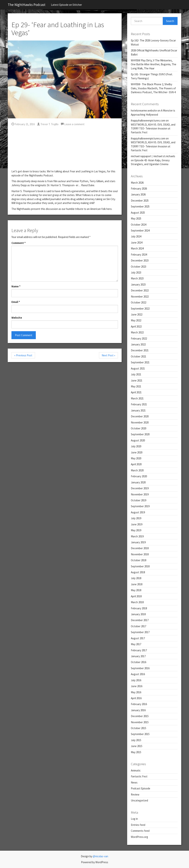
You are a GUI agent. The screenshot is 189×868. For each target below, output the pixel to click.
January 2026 (138, 194)
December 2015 (140, 716)
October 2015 (139, 728)
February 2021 (139, 404)
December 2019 (140, 488)
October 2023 (139, 267)
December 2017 (140, 620)
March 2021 (137, 398)
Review (135, 794)
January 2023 (138, 284)
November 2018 (140, 554)
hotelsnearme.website (144, 110)
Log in (134, 819)
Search (170, 21)
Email (16, 302)
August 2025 (138, 213)
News (134, 782)
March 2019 (137, 536)
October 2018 (139, 560)
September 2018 (140, 566)
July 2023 (136, 272)
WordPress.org (139, 837)
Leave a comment (73, 124)
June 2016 (137, 686)
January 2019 (138, 542)
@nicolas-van (100, 856)
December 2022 (140, 290)
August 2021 (138, 368)
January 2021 (138, 410)
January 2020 (138, 482)
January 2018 (138, 614)
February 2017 (139, 650)
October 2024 (139, 225)
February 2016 (139, 704)
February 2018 (139, 608)
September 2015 (140, 734)
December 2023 (140, 260)
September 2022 (140, 309)
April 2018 (136, 596)
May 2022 (136, 320)
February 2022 (139, 338)
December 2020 (140, 416)
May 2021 (136, 386)
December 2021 (140, 350)
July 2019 (136, 518)
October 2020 (139, 428)
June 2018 (137, 584)
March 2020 (137, 470)
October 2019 (139, 500)
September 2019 (140, 506)
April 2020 (136, 464)
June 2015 (137, 746)
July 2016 (136, 680)
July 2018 (136, 578)
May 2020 (136, 458)
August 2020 (138, 440)
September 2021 (140, 362)
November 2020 (140, 422)
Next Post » (108, 355)
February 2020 (139, 476)
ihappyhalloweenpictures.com (148, 120)
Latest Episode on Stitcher (66, 5)
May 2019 (136, 530)
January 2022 (138, 344)
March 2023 (137, 278)
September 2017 (140, 632)
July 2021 (136, 374)
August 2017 (138, 638)
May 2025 (136, 218)
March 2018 (137, 602)
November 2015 (140, 722)
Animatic (136, 770)
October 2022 (139, 302)
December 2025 (140, 201)
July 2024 (136, 236)
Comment (19, 243)
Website (17, 318)
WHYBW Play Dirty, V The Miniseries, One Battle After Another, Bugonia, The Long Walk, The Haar (154, 64)
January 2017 (138, 656)
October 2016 (139, 662)
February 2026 (139, 189)
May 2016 (136, 692)
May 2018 (136, 590)
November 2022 (140, 297)
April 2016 (136, 698)
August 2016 (138, 674)
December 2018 (140, 548)
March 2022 (137, 332)
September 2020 (140, 434)
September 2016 (140, 668)
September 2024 (140, 230)
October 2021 (139, 356)
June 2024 (137, 243)
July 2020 (136, 446)
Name (16, 286)
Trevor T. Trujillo (48, 124)
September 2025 (140, 206)
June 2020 (137, 452)
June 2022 (137, 314)
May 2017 (136, 644)
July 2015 (136, 740)
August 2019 (138, 512)
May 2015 (136, 752)
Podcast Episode (141, 788)
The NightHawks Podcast (27, 5)
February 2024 (139, 255)
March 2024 (137, 248)
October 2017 (139, 626)
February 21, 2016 (23, 124)
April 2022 (136, 326)
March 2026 (137, 183)
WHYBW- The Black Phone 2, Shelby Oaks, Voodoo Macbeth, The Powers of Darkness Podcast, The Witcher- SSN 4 (153, 88)
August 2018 (138, 572)
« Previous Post (23, 355)
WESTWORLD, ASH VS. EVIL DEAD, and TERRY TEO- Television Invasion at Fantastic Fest (153, 129)
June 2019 (137, 524)
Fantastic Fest (139, 776)
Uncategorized (139, 800)
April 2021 (136, 392)
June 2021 (137, 380)
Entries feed (138, 825)
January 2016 (138, 710)
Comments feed (140, 831)
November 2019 (140, 494)
